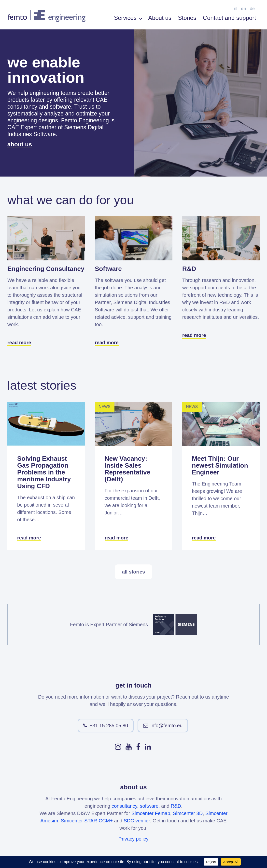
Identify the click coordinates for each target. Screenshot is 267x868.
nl (236, 9)
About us (160, 18)
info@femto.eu (167, 726)
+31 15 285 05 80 (109, 726)
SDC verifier (137, 821)
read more (19, 343)
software (149, 806)
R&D (176, 806)
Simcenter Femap (151, 813)
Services (128, 18)
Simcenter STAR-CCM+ (87, 821)
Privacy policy (133, 839)
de (252, 9)
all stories (133, 572)
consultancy (124, 806)
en (244, 9)
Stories (187, 18)
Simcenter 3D (188, 813)
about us (20, 144)
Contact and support (229, 18)
